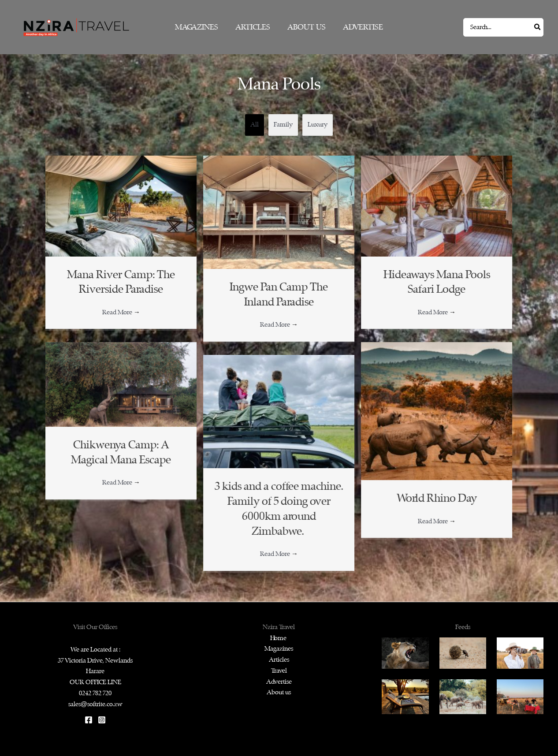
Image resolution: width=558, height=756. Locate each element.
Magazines (279, 649)
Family (283, 125)
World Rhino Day (437, 498)
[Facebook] (89, 720)
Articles (279, 660)
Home (279, 638)
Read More (121, 312)
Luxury (318, 125)
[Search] (538, 27)
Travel (279, 671)
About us (279, 692)
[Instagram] (102, 720)
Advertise (279, 682)
